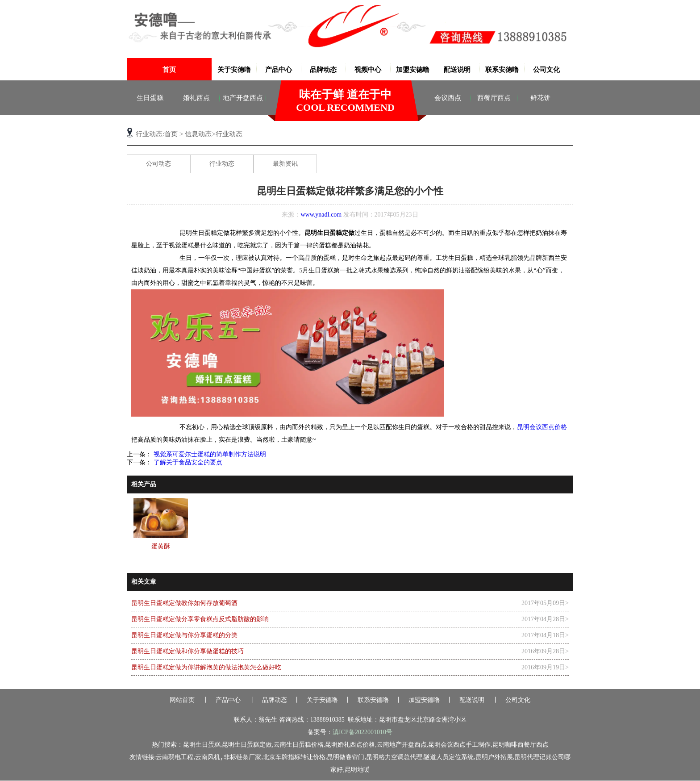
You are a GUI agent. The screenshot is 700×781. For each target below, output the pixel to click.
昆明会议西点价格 (542, 427)
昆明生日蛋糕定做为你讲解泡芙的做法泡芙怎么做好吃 (206, 667)
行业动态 (222, 164)
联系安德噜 (502, 70)
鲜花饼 (540, 98)
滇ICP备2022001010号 (362, 732)
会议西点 (448, 98)
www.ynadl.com (321, 215)
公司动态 (158, 164)
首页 (169, 70)
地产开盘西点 (243, 98)
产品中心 (279, 70)
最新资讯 (285, 164)
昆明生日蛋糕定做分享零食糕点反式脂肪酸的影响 (200, 619)
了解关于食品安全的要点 (187, 462)
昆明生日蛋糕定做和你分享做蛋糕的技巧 (187, 651)
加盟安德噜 (413, 70)
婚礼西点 (196, 98)
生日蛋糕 (150, 98)
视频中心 (368, 70)
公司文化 (546, 70)
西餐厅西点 (494, 98)
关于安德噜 (234, 70)
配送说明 (457, 70)
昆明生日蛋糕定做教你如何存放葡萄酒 (184, 603)
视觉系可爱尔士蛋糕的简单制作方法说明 (209, 454)
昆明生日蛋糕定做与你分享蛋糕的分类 (184, 635)
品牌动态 (323, 70)
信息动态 (198, 134)
